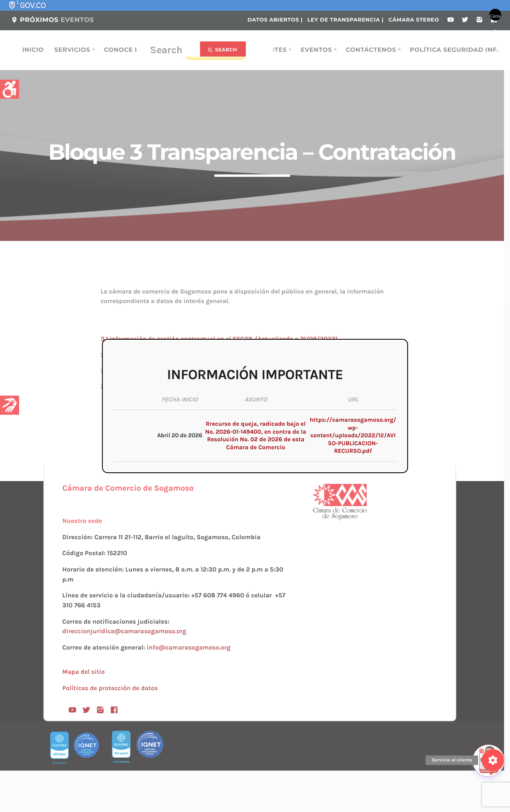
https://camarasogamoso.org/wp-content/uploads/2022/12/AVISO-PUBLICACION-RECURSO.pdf (353, 435)
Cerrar (495, 17)
